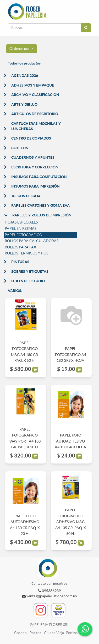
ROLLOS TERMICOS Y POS (26, 253)
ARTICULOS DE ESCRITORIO (35, 114)
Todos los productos (24, 63)
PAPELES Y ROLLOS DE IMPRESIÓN (42, 215)
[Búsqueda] (86, 28)
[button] (22, 49)
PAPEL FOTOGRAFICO (23, 235)
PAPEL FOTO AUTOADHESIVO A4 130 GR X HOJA (70, 441)
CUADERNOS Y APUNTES (33, 157)
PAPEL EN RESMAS (21, 228)
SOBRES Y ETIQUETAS (30, 272)
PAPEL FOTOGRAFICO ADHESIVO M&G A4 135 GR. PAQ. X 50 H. (71, 522)
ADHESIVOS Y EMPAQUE (33, 85)
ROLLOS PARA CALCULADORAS (32, 241)
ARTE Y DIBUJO (24, 104)
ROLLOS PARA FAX (20, 247)
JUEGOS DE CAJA (26, 196)
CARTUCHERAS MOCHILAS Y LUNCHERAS (36, 126)
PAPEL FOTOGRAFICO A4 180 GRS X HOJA (71, 355)
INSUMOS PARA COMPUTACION (39, 177)
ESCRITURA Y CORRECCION (35, 167)
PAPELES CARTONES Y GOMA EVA (40, 205)
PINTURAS (20, 262)
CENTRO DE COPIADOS (31, 138)
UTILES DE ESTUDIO (28, 281)
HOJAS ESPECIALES (21, 222)
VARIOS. (15, 291)
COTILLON (20, 148)
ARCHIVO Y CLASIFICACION (35, 95)
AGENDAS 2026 (25, 76)
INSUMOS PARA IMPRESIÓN (35, 186)
